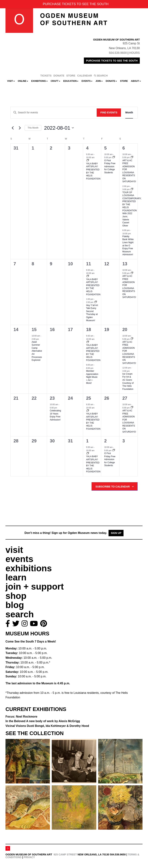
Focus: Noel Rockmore (21, 717)
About (136, 81)
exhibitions (29, 568)
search (20, 614)
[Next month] (20, 128)
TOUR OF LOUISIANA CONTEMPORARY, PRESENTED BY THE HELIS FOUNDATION (132, 209)
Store (124, 81)
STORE (71, 76)
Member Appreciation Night (92, 377)
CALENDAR (85, 76)
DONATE (59, 76)
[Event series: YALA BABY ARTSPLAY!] (88, 160)
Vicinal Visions (47, 726)
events (19, 559)
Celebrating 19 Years (55, 415)
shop (16, 596)
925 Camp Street (65, 854)
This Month (33, 128)
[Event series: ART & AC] (132, 157)
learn (16, 577)
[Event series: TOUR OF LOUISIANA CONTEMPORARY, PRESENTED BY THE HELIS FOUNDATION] (132, 189)
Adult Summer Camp (37, 351)
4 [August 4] (87, 148)
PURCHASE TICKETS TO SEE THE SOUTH (112, 61)
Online (23, 81)
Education (71, 81)
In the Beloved (43, 721)
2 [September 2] (105, 441)
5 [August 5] (105, 148)
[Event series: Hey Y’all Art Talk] (96, 302)
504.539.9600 (118, 53)
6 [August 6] (124, 148)
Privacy (29, 857)
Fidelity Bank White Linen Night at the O (128, 245)
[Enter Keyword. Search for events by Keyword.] (54, 113)
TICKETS (46, 76)
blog (15, 605)
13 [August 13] (125, 264)
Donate (111, 81)
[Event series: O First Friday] (114, 157)
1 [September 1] (87, 441)
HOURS (134, 53)
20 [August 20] (125, 329)
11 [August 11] (89, 264)
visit (14, 550)
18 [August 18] (89, 329)
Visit (11, 81)
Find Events (109, 112)
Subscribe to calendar (113, 487)
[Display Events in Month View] (129, 113)
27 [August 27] (125, 398)
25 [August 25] (89, 398)
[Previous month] (13, 128)
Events (87, 81)
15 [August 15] (34, 329)
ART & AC (129, 353)
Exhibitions (39, 81)
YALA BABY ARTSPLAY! (93, 287)
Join (99, 81)
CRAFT (55, 81)
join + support (35, 587)
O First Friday (110, 167)
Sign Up (116, 533)
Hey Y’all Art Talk (92, 313)
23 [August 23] (52, 398)
